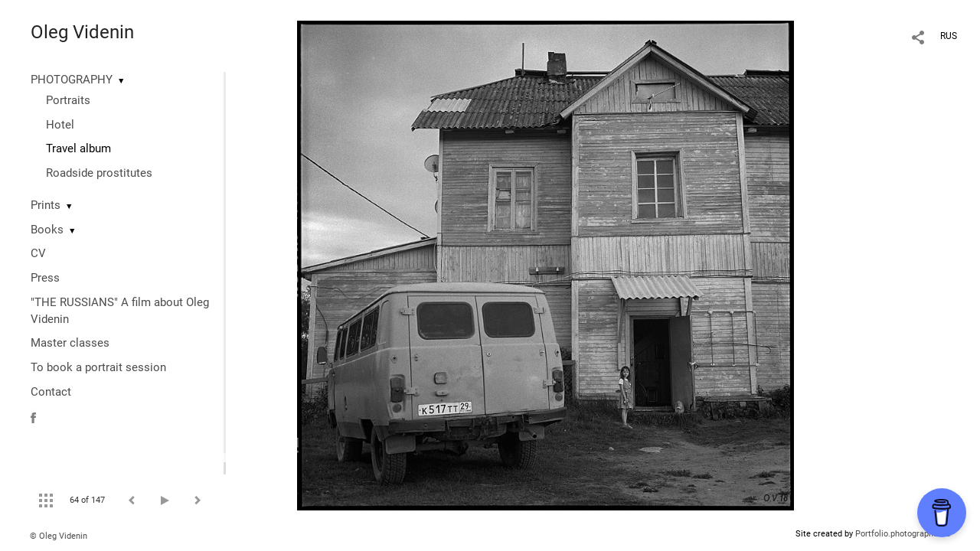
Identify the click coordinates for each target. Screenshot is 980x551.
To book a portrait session (98, 367)
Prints (46, 205)
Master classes (70, 343)
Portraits (68, 100)
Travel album (78, 148)
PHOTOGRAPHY (72, 80)
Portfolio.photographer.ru (903, 534)
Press (45, 278)
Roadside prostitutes (99, 173)
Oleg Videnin (82, 32)
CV (38, 253)
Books (47, 230)
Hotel (60, 125)
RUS (949, 36)
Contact (51, 392)
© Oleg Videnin (59, 536)
